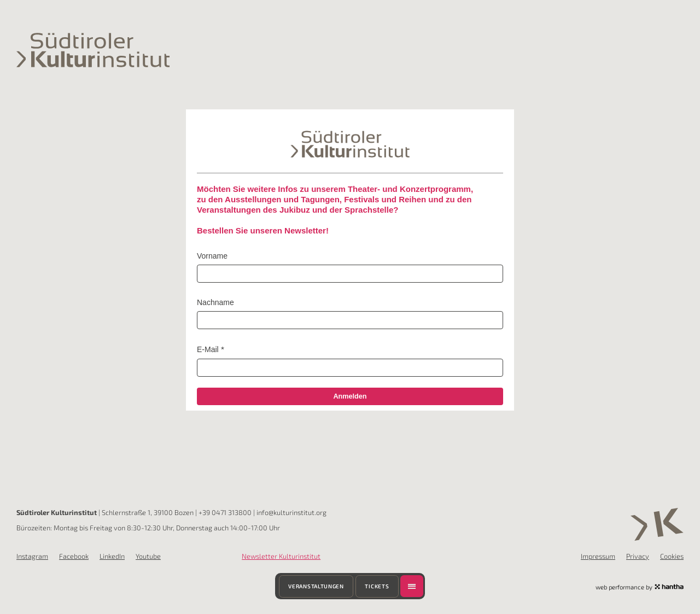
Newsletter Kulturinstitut (281, 556)
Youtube (148, 556)
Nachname (215, 302)
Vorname (212, 256)
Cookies (672, 556)
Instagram (32, 556)
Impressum (598, 556)
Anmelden (350, 396)
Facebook (74, 556)
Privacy (638, 556)
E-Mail (208, 349)
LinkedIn (112, 556)
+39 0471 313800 (225, 512)
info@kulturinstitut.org (291, 512)
